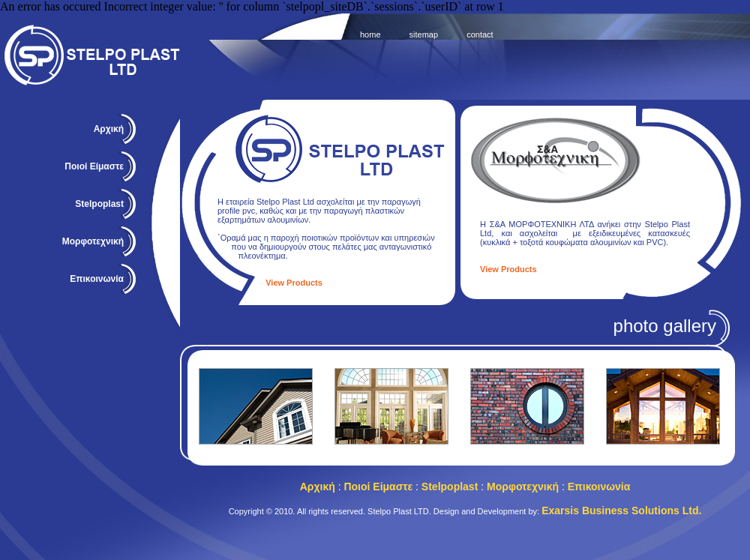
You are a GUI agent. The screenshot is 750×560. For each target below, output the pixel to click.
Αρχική (109, 129)
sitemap (424, 34)
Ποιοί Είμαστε (94, 166)
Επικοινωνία (97, 279)
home (370, 34)
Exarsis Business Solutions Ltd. (621, 511)
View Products (294, 283)
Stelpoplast (450, 487)
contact (480, 34)
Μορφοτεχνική (523, 487)
